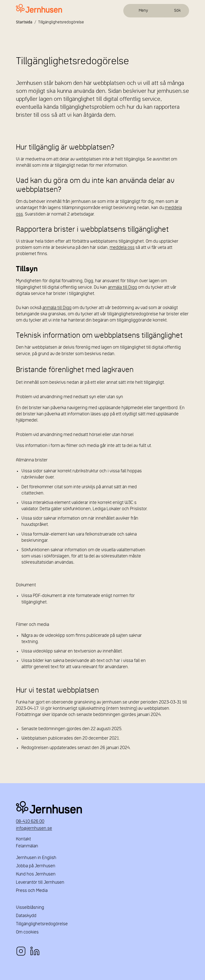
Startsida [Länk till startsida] (24, 22)
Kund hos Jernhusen (36, 874)
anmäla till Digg (122, 288)
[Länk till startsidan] (39, 9)
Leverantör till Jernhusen (40, 883)
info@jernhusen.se (34, 829)
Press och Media (32, 891)
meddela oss (122, 248)
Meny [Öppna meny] (143, 11)
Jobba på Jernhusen (36, 866)
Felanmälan (27, 846)
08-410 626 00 (30, 822)
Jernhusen (102, 807)
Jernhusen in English (36, 858)
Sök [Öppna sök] (177, 11)
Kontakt (23, 839)
